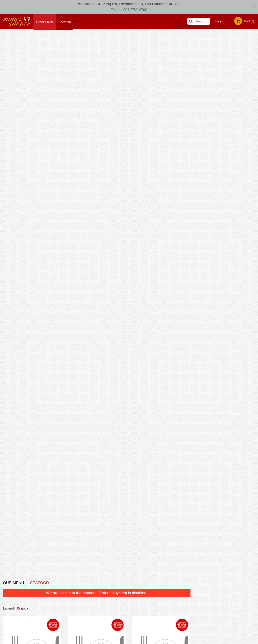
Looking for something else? (97, 564)
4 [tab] (229, 96)
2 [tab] (217, 96)
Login (219, 21)
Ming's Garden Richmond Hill (58, 599)
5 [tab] (235, 96)
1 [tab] (211, 96)
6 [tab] (241, 96)
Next (255, 70)
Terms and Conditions (161, 609)
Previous (197, 70)
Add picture (53, 83)
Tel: (195, 614)
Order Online (45, 21)
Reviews (154, 604)
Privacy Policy (157, 614)
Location (66, 21)
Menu (119, 604)
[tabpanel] (226, 70)
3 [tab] (223, 96)
